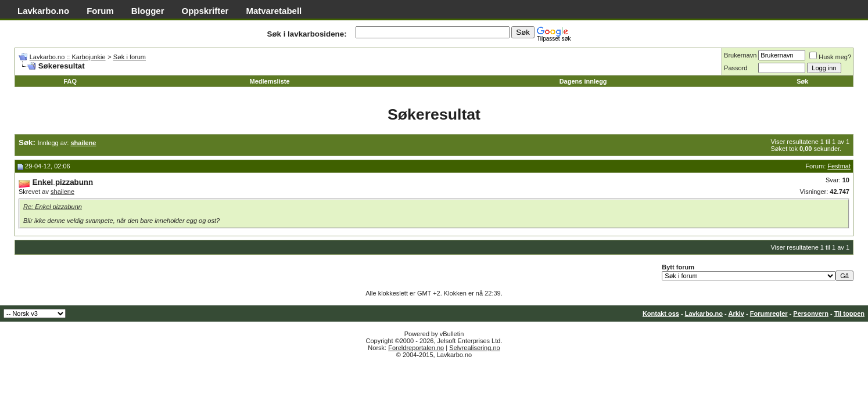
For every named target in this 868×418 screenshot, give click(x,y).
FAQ (70, 81)
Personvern (811, 313)
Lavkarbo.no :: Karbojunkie (68, 57)
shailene (62, 192)
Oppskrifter (205, 11)
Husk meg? (830, 57)
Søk (802, 81)
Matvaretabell (274, 11)
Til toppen (849, 313)
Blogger (148, 11)
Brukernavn (740, 55)
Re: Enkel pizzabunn (53, 207)
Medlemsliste (270, 81)
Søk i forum (130, 57)
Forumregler (769, 313)
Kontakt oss (661, 313)
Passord (736, 68)
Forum (100, 11)
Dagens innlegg (583, 81)
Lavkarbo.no (43, 11)
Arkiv (736, 313)
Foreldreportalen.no (416, 348)
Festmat (839, 166)
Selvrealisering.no (474, 348)
